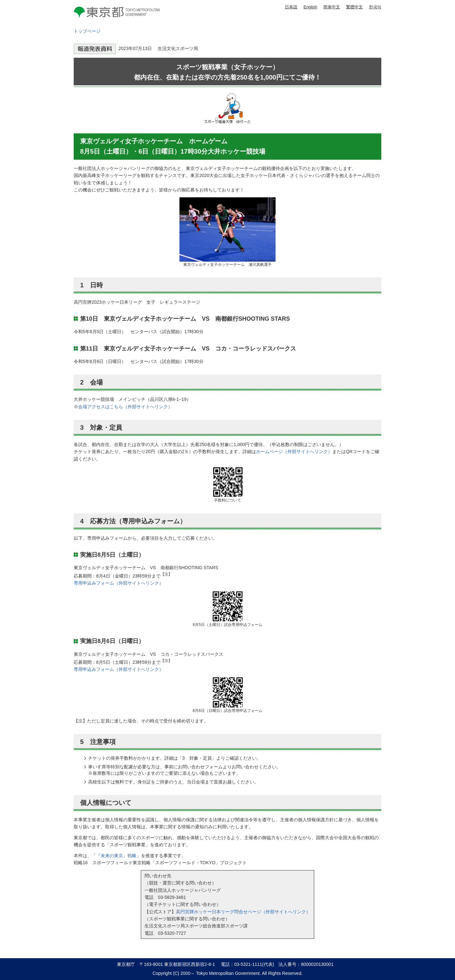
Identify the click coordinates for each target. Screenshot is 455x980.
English (310, 7)
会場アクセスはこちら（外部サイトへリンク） (125, 407)
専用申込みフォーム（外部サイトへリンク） (119, 583)
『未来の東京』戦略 (116, 856)
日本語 (291, 7)
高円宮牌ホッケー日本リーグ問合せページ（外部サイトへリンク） (243, 912)
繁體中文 (354, 7)
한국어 (375, 7)
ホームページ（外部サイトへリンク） (294, 452)
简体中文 (332, 7)
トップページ (87, 31)
